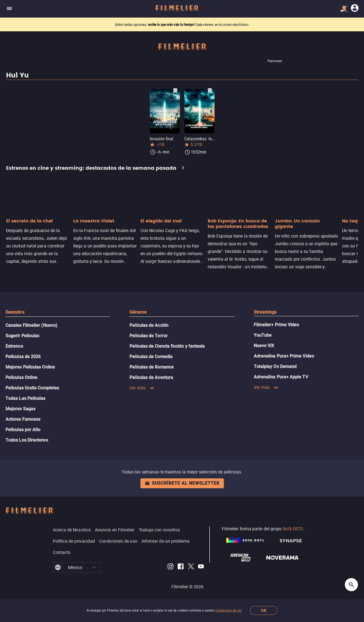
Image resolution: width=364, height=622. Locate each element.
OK (264, 611)
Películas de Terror (149, 336)
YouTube (263, 335)
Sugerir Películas (22, 336)
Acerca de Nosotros (72, 530)
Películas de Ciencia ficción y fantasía (167, 346)
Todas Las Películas (26, 398)
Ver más (142, 388)
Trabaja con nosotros (160, 530)
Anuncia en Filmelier (115, 530)
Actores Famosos (23, 419)
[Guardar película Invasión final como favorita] (175, 91)
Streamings (265, 312)
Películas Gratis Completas (32, 388)
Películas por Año (23, 430)
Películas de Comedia (151, 357)
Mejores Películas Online (30, 367)
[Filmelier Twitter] (191, 567)
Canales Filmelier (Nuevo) (31, 325)
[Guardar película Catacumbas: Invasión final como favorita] (210, 91)
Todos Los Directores (27, 440)
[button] (94, 567)
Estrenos (14, 346)
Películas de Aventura (151, 377)
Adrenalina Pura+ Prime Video (284, 356)
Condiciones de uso (229, 610)
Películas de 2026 (23, 357)
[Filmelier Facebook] (181, 567)
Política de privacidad (74, 541)
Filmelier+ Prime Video (276, 325)
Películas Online (21, 377)
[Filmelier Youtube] (201, 567)
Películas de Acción (149, 325)
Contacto (62, 552)
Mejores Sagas (20, 409)
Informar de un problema (166, 541)
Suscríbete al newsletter (182, 483)
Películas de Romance (152, 367)
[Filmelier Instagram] (170, 567)
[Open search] (351, 585)
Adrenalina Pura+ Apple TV (281, 377)
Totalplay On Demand (275, 366)
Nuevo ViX (264, 346)
